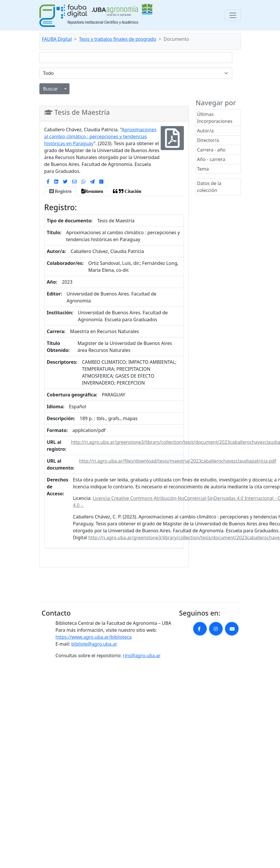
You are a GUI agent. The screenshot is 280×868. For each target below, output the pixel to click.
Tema (203, 169)
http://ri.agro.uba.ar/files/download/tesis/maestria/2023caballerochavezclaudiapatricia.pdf (178, 461)
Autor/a (205, 131)
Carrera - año (211, 150)
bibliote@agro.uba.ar (94, 644)
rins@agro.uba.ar (142, 655)
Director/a (208, 140)
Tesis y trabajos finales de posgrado (118, 39)
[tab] (60, 191)
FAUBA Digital (57, 39)
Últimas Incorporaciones (215, 118)
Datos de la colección (209, 187)
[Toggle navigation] (233, 15)
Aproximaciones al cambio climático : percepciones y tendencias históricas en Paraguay (100, 136)
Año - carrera (211, 159)
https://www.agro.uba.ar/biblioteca (94, 637)
